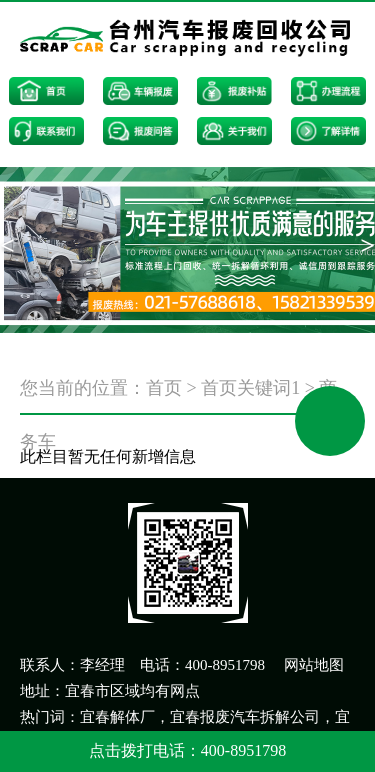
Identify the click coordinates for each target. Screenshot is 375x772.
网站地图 (314, 665)
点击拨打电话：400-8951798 (187, 750)
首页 (164, 388)
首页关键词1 (250, 388)
